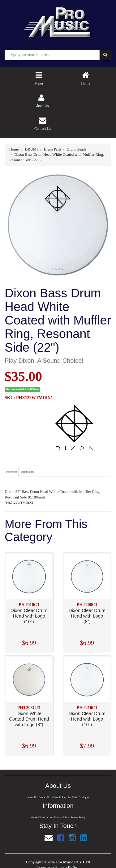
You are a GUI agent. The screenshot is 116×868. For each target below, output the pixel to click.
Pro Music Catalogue (79, 798)
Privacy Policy (62, 818)
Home (14, 149)
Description (12, 472)
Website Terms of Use (41, 818)
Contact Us (44, 798)
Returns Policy (78, 818)
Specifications (27, 472)
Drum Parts (52, 149)
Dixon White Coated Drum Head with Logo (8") (29, 719)
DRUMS (32, 149)
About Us (31, 798)
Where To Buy (59, 798)
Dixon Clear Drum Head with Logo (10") (29, 616)
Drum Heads (76, 149)
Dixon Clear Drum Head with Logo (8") (87, 616)
